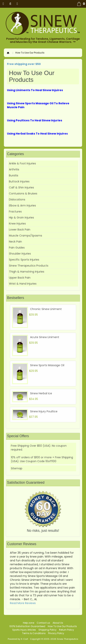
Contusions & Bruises (23, 193)
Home (8, 53)
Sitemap (17, 468)
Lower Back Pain (20, 230)
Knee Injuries (17, 224)
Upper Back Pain (20, 278)
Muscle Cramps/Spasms (26, 236)
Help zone (29, 623)
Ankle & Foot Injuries (22, 163)
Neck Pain (15, 242)
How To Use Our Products (62, 626)
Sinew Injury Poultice (44, 411)
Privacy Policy (56, 633)
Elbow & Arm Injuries (22, 205)
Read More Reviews (23, 603)
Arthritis (14, 169)
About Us (58, 623)
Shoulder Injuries (20, 254)
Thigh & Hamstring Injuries (27, 272)
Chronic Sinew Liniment (46, 309)
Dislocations (17, 199)
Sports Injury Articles (24, 630)
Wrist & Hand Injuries (23, 284)
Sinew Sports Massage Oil (47, 365)
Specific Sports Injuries (24, 260)
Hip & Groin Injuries (21, 218)
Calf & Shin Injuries (21, 187)
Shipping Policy (47, 630)
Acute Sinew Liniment (45, 337)
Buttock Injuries (19, 181)
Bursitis (14, 175)
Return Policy (66, 630)
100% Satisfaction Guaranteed (27, 626)
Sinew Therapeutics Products (29, 266)
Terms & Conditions (34, 633)
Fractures (15, 212)
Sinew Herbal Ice (41, 393)
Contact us (43, 623)
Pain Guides (17, 248)
